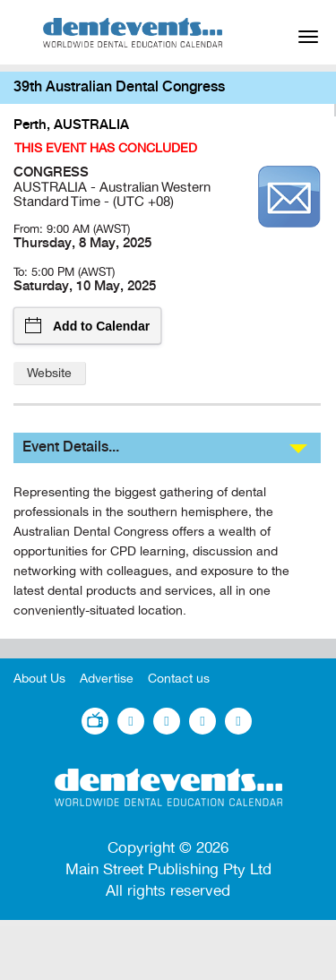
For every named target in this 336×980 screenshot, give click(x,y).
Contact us (179, 679)
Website (49, 373)
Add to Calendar (87, 325)
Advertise (107, 679)
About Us (39, 679)
